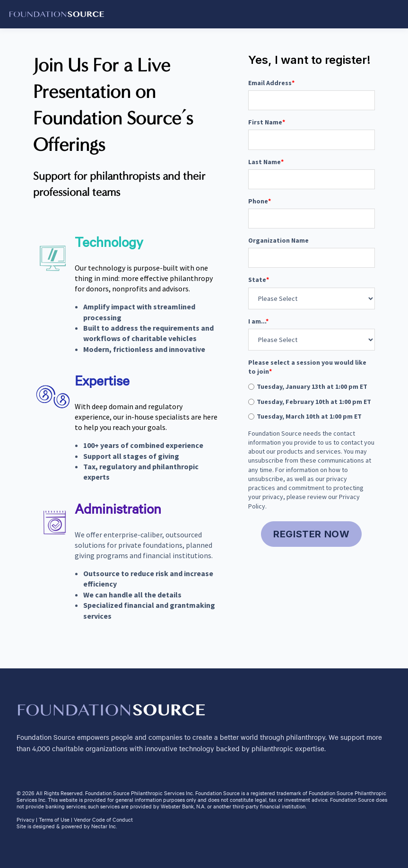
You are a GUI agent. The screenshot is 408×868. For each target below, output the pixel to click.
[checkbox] (312, 401)
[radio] (312, 386)
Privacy (26, 819)
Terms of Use (54, 819)
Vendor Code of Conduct (103, 819)
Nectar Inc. (104, 826)
